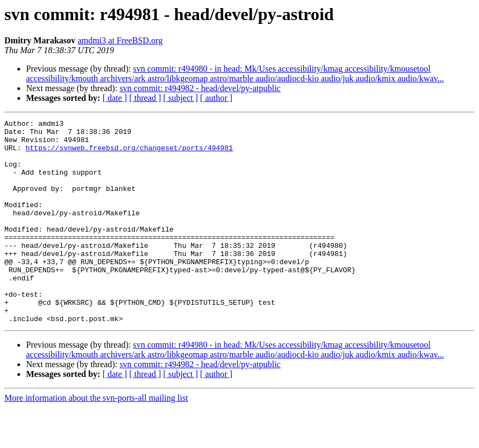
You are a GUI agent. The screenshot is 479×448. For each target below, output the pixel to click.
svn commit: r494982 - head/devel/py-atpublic (200, 88)
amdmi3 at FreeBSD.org (120, 40)
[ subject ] (181, 98)
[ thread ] (145, 98)
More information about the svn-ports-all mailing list (96, 439)
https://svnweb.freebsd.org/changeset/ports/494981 (129, 154)
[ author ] (216, 98)
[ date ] (115, 98)
